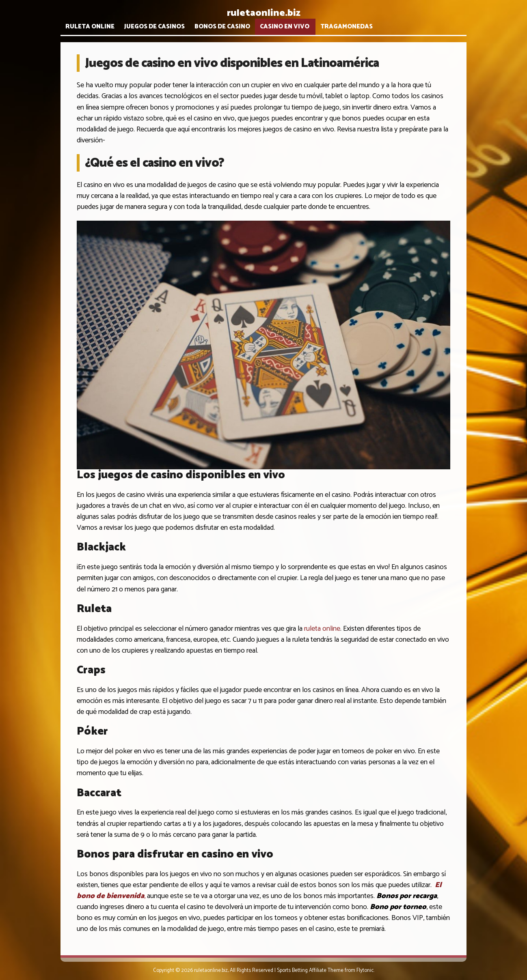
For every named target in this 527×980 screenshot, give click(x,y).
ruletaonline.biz (264, 13)
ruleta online (322, 629)
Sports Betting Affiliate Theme (310, 970)
